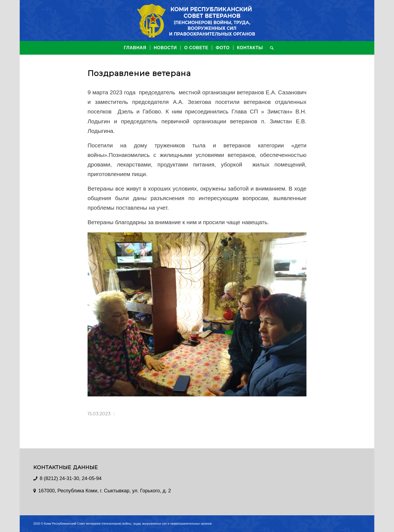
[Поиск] (270, 48)
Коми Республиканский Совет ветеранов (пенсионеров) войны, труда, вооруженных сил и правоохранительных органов (128, 524)
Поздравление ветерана (139, 73)
